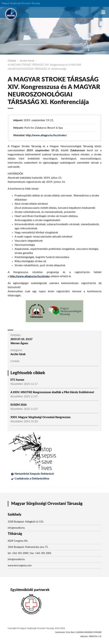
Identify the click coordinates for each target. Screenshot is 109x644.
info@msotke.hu (16, 528)
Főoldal (12, 61)
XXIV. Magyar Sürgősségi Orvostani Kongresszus (41, 417)
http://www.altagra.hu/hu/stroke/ (46, 135)
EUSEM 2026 (19, 405)
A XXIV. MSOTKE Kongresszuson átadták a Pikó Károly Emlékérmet (52, 392)
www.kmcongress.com (20, 566)
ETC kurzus (17, 380)
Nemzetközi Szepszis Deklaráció (34, 474)
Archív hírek (27, 61)
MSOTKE (11, 14)
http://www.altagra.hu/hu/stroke (30, 276)
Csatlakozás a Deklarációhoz (32, 479)
